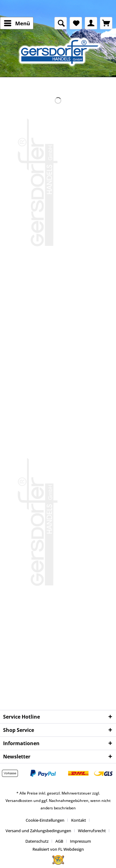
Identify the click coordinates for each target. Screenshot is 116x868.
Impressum (80, 841)
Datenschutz (37, 841)
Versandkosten (19, 801)
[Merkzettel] (76, 23)
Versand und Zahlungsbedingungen (38, 831)
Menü (17, 23)
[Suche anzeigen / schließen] (61, 23)
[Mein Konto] (91, 23)
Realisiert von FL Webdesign (58, 849)
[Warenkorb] (106, 23)
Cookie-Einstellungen (45, 820)
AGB (59, 841)
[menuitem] (17, 23)
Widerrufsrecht (92, 831)
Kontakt (79, 820)
